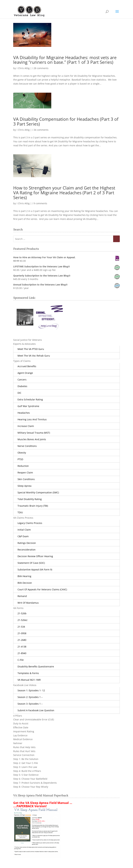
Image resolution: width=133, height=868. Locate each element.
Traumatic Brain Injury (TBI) (33, 506)
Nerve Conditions (27, 446)
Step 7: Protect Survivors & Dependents (35, 783)
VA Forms (18, 608)
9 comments (40, 203)
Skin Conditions (26, 479)
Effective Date (21, 727)
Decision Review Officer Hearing (35, 556)
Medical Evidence (23, 739)
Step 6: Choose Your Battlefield (30, 779)
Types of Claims (22, 361)
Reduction (23, 466)
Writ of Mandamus (28, 603)
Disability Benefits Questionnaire (36, 666)
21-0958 (22, 633)
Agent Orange (25, 373)
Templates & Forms (28, 673)
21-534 (21, 627)
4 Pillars (18, 716)
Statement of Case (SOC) (31, 563)
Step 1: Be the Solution (26, 759)
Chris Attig (24, 68)
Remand (22, 596)
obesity (22, 453)
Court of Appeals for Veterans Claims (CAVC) (42, 589)
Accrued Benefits (27, 366)
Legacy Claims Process (30, 523)
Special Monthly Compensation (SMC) (38, 492)
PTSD (20, 459)
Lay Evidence (20, 735)
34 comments (41, 130)
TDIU (20, 512)
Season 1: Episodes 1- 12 (31, 690)
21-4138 (22, 647)
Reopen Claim (25, 473)
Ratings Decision (27, 543)
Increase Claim (26, 426)
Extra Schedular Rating (30, 399)
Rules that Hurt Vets (24, 751)
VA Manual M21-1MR (29, 680)
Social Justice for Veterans (28, 340)
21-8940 (22, 653)
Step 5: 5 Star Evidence (26, 775)
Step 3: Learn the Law (25, 767)
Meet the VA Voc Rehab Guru (34, 356)
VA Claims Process (23, 518)
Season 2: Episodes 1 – (30, 697)
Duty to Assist (21, 723)
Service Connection (24, 755)
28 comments (41, 68)
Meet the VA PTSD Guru (31, 349)
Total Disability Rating (30, 499)
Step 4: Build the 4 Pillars (27, 771)
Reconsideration (27, 550)
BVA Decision (25, 583)
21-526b (22, 613)
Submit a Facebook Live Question (36, 710)
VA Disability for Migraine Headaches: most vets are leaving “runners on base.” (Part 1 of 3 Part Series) (65, 60)
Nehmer (18, 743)
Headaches (24, 413)
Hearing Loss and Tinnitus (32, 419)
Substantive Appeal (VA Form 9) (35, 570)
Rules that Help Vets (24, 747)
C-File (21, 660)
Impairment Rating (24, 731)
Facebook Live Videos (25, 685)
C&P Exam (23, 536)
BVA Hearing (24, 576)
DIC (19, 393)
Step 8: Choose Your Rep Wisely (31, 787)
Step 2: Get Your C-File (26, 763)
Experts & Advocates (24, 344)
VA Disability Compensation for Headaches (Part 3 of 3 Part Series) (66, 121)
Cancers (22, 380)
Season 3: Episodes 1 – (30, 704)
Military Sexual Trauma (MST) (34, 433)
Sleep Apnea (24, 486)
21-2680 (22, 640)
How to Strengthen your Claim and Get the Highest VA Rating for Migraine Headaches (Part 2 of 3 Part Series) (64, 193)
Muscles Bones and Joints (32, 439)
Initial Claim (24, 530)
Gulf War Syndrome (28, 406)
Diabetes (22, 386)
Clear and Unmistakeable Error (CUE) (34, 719)
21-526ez (22, 620)
